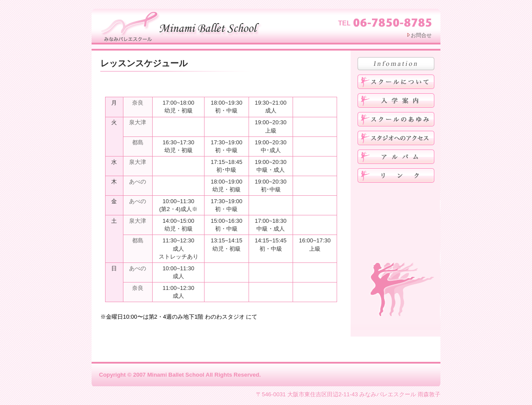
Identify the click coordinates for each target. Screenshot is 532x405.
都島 (138, 142)
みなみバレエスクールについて (396, 82)
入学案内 (396, 100)
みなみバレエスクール (182, 26)
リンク (396, 175)
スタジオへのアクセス (396, 138)
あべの (138, 182)
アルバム (396, 157)
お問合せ (421, 35)
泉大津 (138, 122)
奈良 (138, 103)
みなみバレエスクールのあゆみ (396, 119)
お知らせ (396, 64)
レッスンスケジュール (144, 63)
